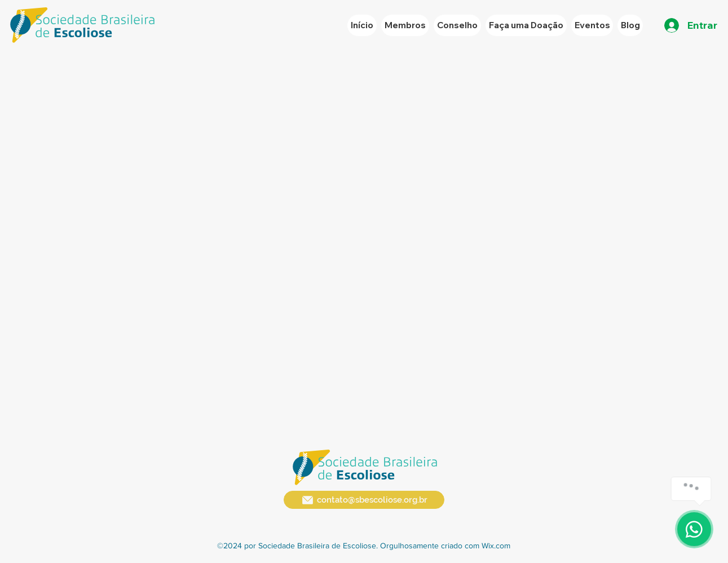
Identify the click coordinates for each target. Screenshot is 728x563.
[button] (592, 25)
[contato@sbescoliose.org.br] (364, 500)
